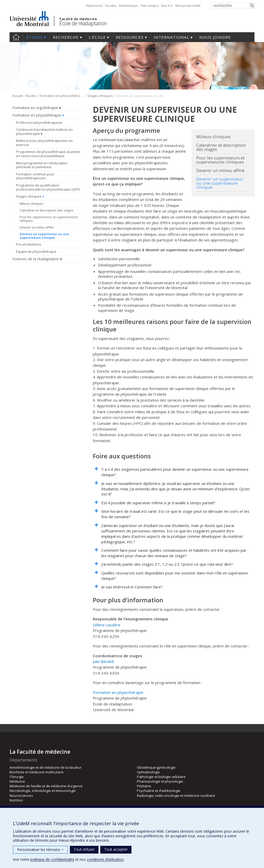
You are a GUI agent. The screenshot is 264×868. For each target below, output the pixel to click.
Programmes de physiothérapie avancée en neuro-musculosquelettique (48, 154)
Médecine (17, 781)
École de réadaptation (83, 23)
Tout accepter (116, 849)
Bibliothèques (129, 6)
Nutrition (16, 800)
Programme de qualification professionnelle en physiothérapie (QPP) (48, 187)
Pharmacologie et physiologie (160, 781)
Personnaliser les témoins (40, 850)
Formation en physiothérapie (62, 96)
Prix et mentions (29, 244)
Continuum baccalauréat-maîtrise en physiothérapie (44, 132)
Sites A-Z (167, 6)
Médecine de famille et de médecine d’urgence (46, 786)
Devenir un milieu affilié (37, 227)
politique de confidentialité (52, 859)
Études (34, 37)
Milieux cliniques (32, 204)
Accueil (16, 37)
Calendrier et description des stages (47, 210)
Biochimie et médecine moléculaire (37, 772)
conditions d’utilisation (105, 859)
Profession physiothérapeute (39, 123)
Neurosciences (21, 796)
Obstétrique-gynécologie (156, 767)
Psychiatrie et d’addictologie (159, 791)
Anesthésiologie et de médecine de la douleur (46, 767)
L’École (97, 37)
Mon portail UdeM (188, 6)
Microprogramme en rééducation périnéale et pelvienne (42, 165)
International (171, 37)
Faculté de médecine (78, 19)
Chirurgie (17, 777)
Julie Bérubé (103, 661)
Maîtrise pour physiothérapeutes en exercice (44, 143)
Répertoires (94, 6)
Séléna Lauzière (107, 625)
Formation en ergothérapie (35, 108)
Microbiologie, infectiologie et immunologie (43, 791)
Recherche (66, 37)
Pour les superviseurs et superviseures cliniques (49, 219)
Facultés (111, 6)
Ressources (130, 37)
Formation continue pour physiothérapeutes (35, 176)
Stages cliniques (100, 96)
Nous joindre (215, 37)
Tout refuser (84, 849)
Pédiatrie (144, 786)
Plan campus (150, 6)
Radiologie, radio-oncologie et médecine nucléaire (176, 796)
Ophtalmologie (148, 772)
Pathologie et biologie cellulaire (161, 777)
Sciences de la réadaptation (36, 259)
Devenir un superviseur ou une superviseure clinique (44, 236)
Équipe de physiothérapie (36, 252)
